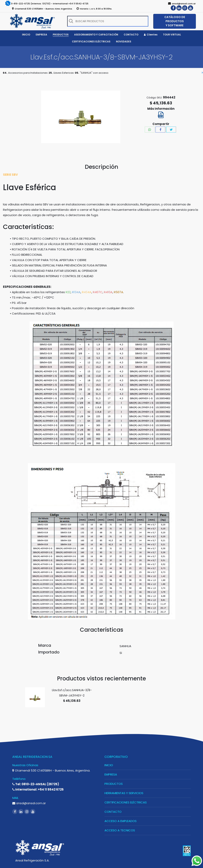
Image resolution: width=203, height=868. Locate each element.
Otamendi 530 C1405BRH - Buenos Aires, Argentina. (51, 770)
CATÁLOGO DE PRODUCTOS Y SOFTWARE (175, 21)
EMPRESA (111, 774)
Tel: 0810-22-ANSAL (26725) (36, 784)
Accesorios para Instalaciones (28, 73)
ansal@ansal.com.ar (29, 803)
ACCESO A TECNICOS (120, 830)
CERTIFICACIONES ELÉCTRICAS (126, 802)
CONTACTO (113, 812)
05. (77, 73)
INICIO (109, 765)
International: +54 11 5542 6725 (38, 789)
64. (5, 73)
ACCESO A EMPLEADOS (121, 821)
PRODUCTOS (114, 784)
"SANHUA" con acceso (94, 73)
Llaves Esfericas (64, 73)
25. (51, 73)
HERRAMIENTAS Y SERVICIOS (124, 793)
